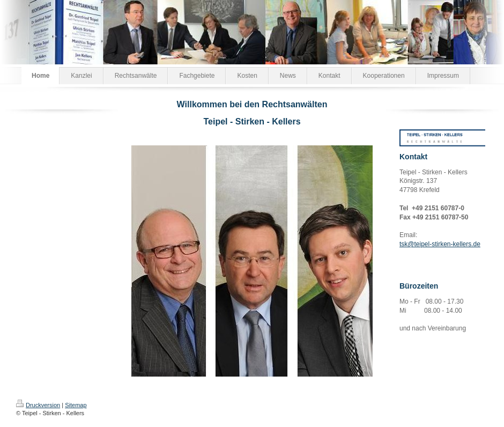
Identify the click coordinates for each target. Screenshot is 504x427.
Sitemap (76, 405)
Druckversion (38, 405)
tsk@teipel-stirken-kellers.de (440, 244)
